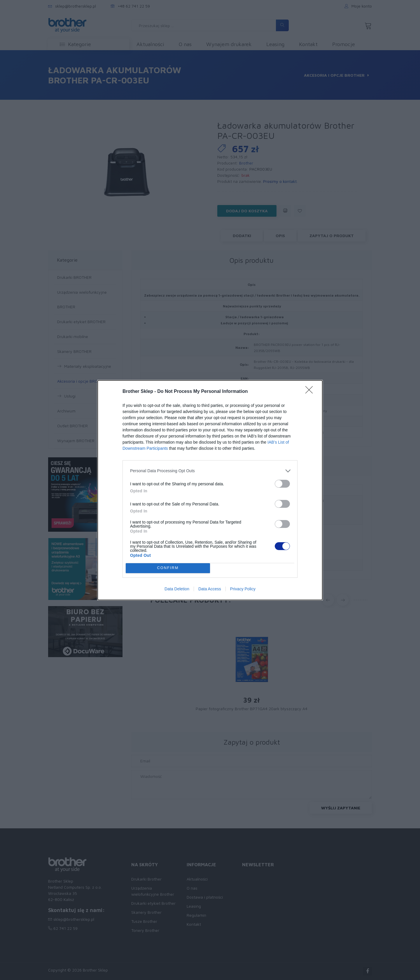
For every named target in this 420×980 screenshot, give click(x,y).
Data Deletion (177, 589)
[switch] (282, 484)
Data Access (210, 589)
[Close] (311, 392)
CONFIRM (168, 568)
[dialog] (210, 490)
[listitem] (210, 471)
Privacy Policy (243, 589)
